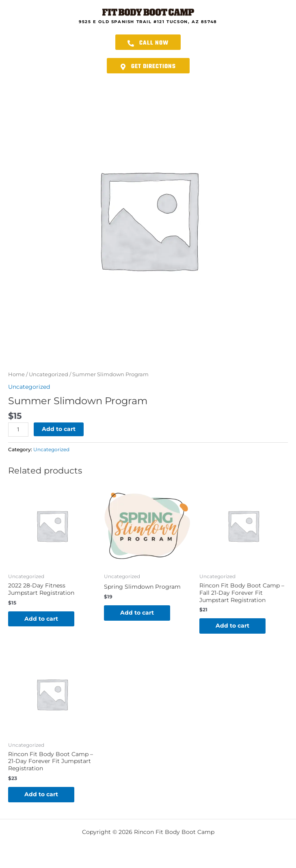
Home (16, 374)
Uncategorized (49, 374)
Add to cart (59, 429)
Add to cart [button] (41, 619)
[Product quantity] (18, 430)
